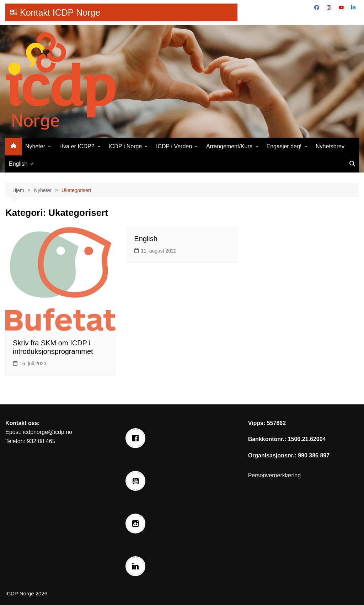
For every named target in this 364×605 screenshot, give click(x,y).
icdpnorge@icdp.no (48, 432)
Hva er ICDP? (77, 146)
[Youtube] (137, 481)
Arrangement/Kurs (229, 146)
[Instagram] (137, 524)
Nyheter (35, 146)
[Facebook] (137, 438)
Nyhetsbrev (330, 146)
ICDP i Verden (174, 146)
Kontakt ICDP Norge (60, 12)
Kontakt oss (22, 423)
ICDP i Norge (125, 146)
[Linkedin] (137, 566)
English (18, 164)
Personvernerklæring (275, 475)
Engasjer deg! (284, 146)
